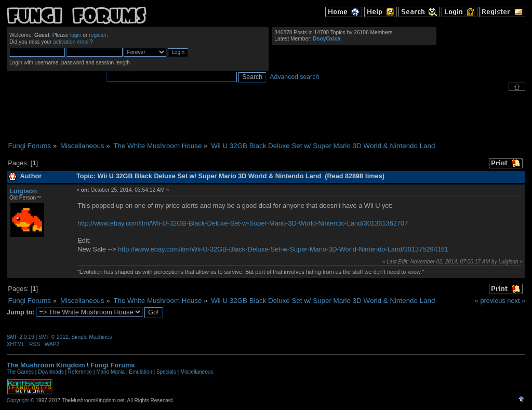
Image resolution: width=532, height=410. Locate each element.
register (98, 35)
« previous (490, 301)
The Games (20, 372)
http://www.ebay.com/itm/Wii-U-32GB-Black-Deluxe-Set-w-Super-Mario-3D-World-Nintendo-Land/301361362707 (243, 223)
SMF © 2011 (54, 337)
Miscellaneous (197, 372)
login (76, 35)
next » (516, 301)
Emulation (140, 372)
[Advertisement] (266, 116)
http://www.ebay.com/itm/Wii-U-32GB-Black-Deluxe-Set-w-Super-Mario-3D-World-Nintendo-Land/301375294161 (283, 249)
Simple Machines (91, 337)
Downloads (51, 372)
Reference (80, 372)
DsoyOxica (327, 39)
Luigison (23, 191)
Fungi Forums (112, 365)
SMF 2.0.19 (21, 337)
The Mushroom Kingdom (46, 365)
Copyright (18, 400)
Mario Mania (110, 372)
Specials (166, 372)
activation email (71, 42)
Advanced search (294, 77)
